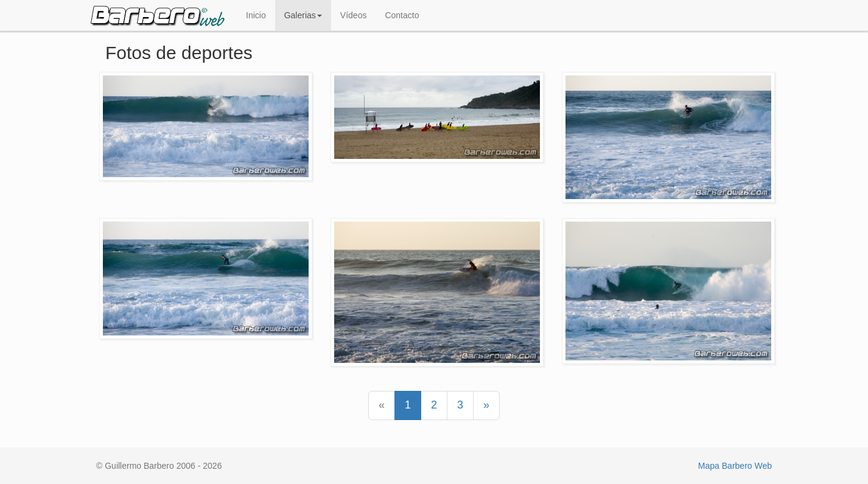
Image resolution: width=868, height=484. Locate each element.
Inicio (256, 15)
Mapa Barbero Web (735, 466)
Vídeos (354, 15)
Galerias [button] (303, 15)
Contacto (402, 15)
